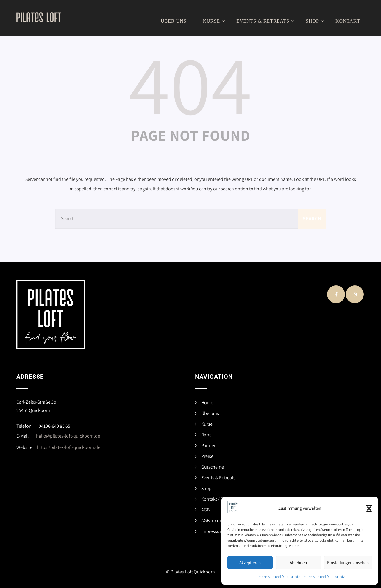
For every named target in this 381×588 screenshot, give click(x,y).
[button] (369, 508)
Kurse (215, 21)
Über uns (177, 21)
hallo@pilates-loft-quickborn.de (68, 436)
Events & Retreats (266, 21)
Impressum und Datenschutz (279, 577)
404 (190, 84)
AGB (205, 510)
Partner (208, 445)
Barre (206, 435)
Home (207, 403)
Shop (316, 21)
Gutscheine (213, 467)
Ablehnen (298, 563)
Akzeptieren (250, 563)
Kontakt (348, 21)
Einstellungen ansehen (348, 563)
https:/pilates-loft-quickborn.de (69, 447)
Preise (207, 456)
